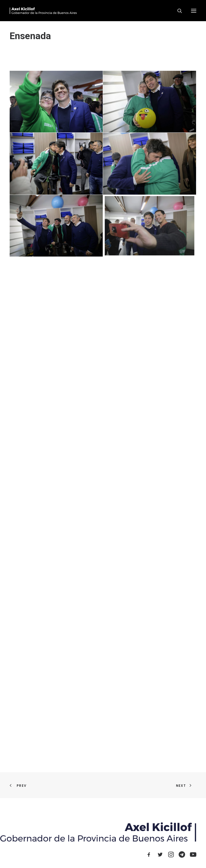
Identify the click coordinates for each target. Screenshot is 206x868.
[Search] (177, 11)
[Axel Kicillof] (43, 11)
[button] (194, 11)
